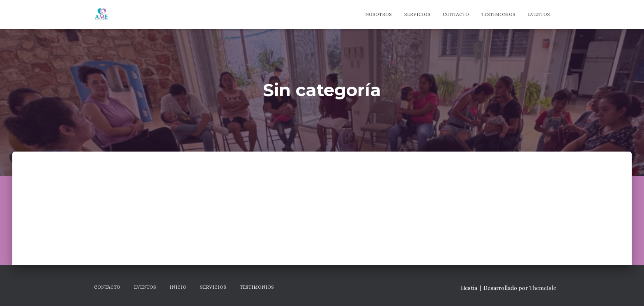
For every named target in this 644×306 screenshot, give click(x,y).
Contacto (456, 14)
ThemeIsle (543, 288)
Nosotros (378, 14)
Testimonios (498, 14)
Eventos (539, 14)
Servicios (417, 14)
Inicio (178, 287)
